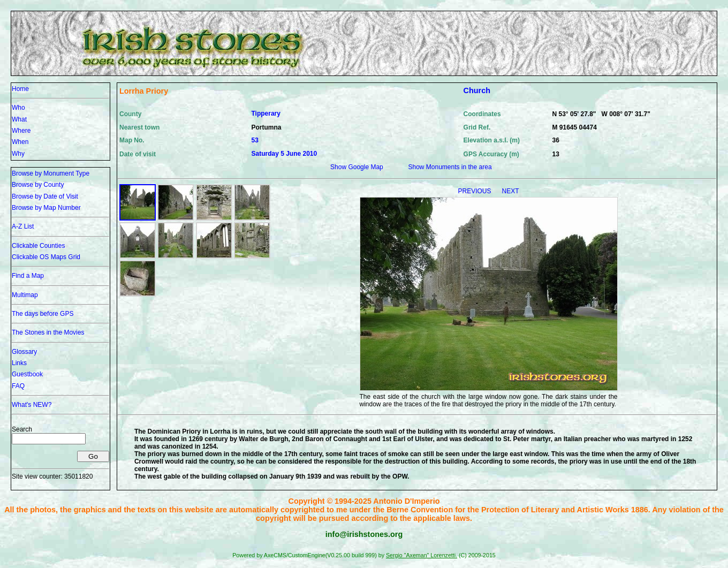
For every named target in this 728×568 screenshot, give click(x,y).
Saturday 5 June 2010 (284, 154)
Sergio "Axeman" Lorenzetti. (422, 555)
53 (255, 140)
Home (20, 89)
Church (477, 90)
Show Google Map (357, 167)
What (19, 119)
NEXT (511, 191)
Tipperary (266, 113)
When (20, 142)
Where (21, 131)
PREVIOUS (475, 191)
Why (18, 154)
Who (18, 108)
